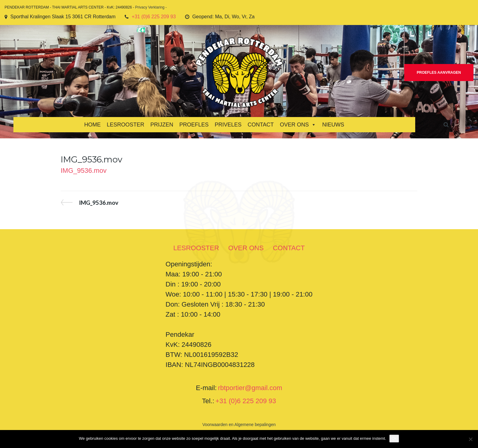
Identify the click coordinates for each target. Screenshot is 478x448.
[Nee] (470, 439)
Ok (394, 438)
